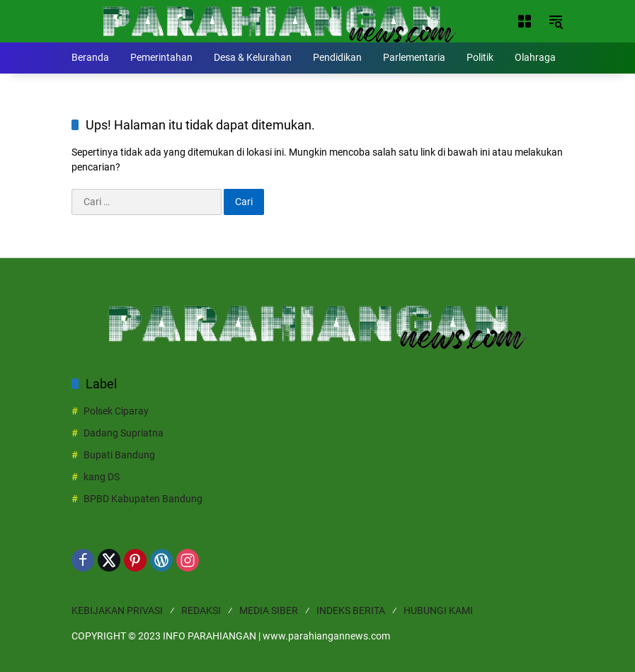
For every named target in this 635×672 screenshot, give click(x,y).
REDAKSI (201, 610)
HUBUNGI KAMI (438, 610)
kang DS (102, 477)
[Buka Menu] (525, 21)
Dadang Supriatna (124, 433)
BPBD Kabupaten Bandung (143, 499)
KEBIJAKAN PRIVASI (117, 610)
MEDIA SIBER (269, 610)
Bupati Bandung (119, 455)
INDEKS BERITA (351, 610)
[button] (556, 21)
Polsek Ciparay (116, 411)
